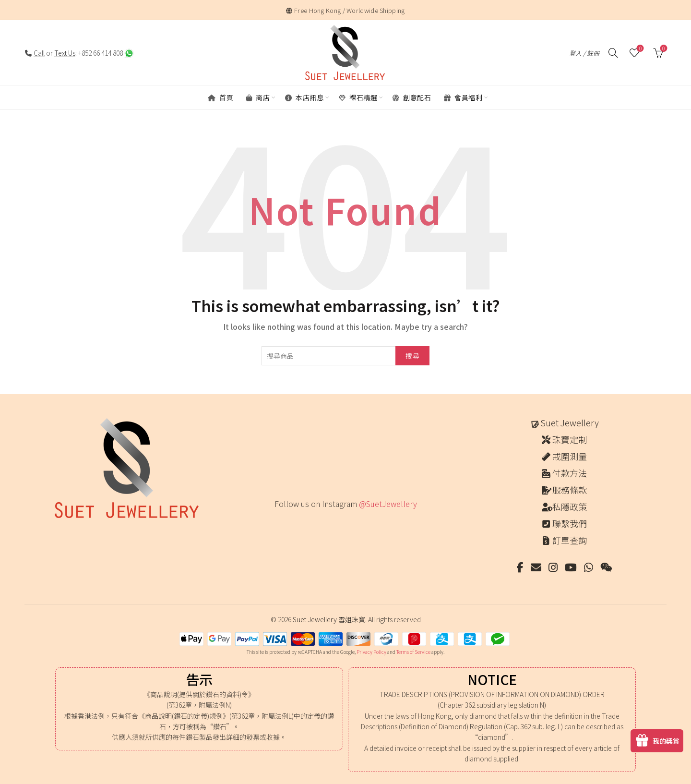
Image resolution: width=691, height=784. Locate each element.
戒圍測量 (570, 456)
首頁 (220, 97)
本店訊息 (304, 97)
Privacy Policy (371, 652)
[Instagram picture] (278, 524)
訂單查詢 (570, 540)
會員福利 (463, 97)
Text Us (65, 53)
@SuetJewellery (388, 504)
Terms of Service (413, 652)
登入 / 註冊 (584, 53)
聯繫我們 (570, 523)
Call (39, 53)
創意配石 (412, 97)
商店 (258, 97)
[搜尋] (613, 53)
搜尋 (412, 356)
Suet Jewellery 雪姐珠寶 (329, 619)
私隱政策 (570, 507)
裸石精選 (358, 97)
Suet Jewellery (570, 422)
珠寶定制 (570, 439)
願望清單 (639, 49)
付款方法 (570, 473)
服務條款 (570, 490)
